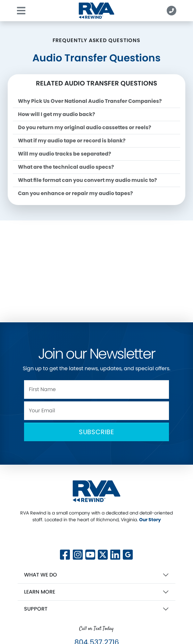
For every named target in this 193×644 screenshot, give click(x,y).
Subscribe (96, 432)
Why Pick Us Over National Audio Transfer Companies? (90, 101)
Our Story (150, 520)
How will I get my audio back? (57, 114)
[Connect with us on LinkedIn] (115, 554)
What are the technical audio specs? (66, 167)
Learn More (40, 592)
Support (36, 609)
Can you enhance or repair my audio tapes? (76, 193)
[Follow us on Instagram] (78, 554)
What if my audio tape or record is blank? (72, 141)
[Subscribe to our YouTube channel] (90, 554)
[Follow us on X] (103, 536)
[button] (172, 11)
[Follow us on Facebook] (65, 554)
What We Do (41, 575)
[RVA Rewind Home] (96, 491)
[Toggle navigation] (21, 11)
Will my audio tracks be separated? (65, 154)
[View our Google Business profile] (128, 554)
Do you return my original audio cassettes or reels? (85, 127)
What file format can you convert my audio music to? (88, 180)
